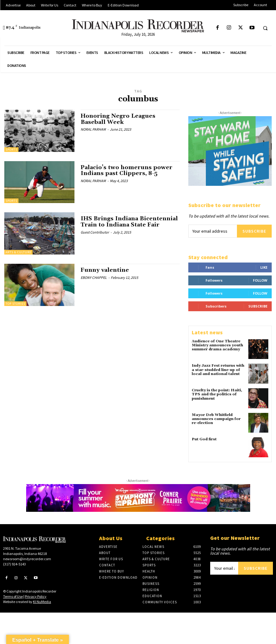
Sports (11, 150)
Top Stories (15, 304)
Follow (260, 280)
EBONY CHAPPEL (94, 277)
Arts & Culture (18, 252)
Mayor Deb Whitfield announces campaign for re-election (216, 419)
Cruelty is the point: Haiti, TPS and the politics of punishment (217, 394)
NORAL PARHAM (93, 129)
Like (264, 267)
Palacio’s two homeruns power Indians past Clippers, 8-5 (126, 171)
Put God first (204, 439)
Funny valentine (105, 270)
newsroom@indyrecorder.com (27, 558)
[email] (213, 231)
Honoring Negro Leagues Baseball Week (118, 119)
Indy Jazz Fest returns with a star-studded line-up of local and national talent (218, 370)
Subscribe (254, 231)
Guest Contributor (95, 232)
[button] (265, 28)
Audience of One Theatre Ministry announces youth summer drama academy (217, 345)
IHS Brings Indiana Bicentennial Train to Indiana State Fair (129, 222)
